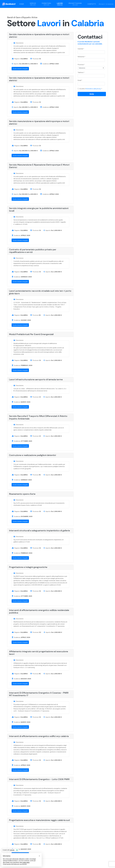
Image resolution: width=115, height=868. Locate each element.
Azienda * (81, 49)
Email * (80, 80)
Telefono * (81, 72)
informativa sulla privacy (93, 89)
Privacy (102, 4)
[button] (39, 856)
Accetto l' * (91, 89)
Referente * (81, 57)
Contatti (92, 4)
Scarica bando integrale (20, 69)
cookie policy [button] (26, 862)
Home (22, 4)
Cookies (110, 4)
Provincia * (81, 64)
